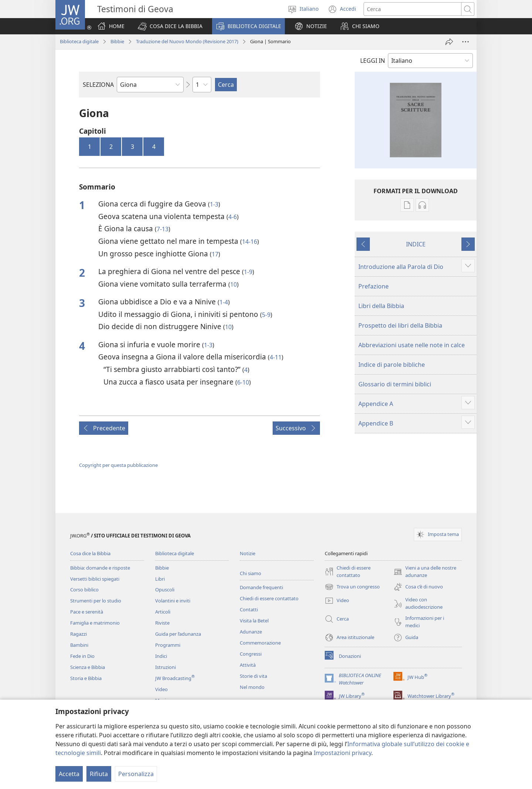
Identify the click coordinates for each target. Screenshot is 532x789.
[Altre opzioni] (465, 42)
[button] (170, 26)
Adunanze (251, 632)
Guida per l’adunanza (178, 634)
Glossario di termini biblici (395, 384)
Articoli (163, 612)
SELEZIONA (98, 85)
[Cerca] (412, 9)
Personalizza (136, 774)
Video (161, 689)
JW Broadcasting (175, 678)
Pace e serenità (87, 612)
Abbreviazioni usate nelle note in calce (412, 345)
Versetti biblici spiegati (95, 579)
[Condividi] (449, 42)
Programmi (168, 645)
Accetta (69, 774)
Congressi (251, 654)
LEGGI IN (373, 61)
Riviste (162, 623)
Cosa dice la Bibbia (90, 553)
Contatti (249, 609)
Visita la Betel (254, 621)
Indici (161, 656)
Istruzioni (166, 667)
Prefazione (374, 286)
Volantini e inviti (173, 601)
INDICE (416, 244)
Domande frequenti (261, 587)
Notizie (248, 553)
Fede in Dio (82, 656)
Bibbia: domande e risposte (100, 568)
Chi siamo (250, 573)
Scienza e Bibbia (88, 667)
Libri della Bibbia (381, 306)
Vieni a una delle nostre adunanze (425, 572)
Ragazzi (79, 634)
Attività (248, 665)
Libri (160, 579)
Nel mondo (252, 687)
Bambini (79, 645)
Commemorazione (260, 643)
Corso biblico (84, 590)
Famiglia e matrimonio (95, 623)
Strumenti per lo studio (96, 601)
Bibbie (117, 41)
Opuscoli (165, 590)
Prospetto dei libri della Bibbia (400, 325)
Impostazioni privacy (342, 753)
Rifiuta (99, 774)
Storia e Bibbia (86, 678)
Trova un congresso (352, 587)
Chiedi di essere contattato (269, 598)
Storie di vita (253, 676)
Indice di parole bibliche (392, 365)
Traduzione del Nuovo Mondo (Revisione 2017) (187, 41)
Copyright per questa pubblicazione (118, 465)
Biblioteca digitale (79, 41)
